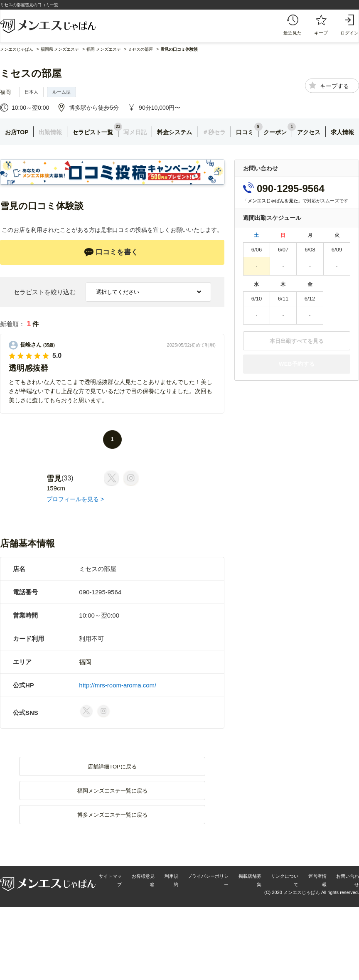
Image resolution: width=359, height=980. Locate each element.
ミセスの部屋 (31, 73)
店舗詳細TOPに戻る (112, 767)
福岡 (5, 92)
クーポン (275, 132)
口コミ (245, 132)
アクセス (309, 132)
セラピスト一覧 (93, 132)
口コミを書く (111, 252)
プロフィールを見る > (75, 499)
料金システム (175, 132)
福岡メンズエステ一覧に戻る (112, 791)
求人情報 (342, 132)
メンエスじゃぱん (17, 49)
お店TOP (17, 132)
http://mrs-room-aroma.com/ (118, 685)
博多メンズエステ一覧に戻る (112, 815)
